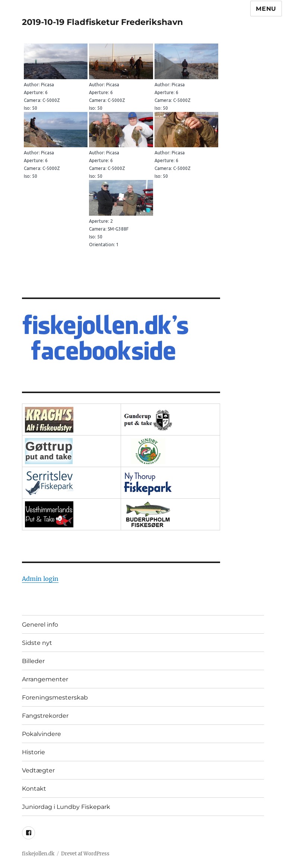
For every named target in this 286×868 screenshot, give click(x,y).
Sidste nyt (37, 643)
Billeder (33, 661)
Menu (266, 9)
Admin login (40, 579)
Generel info (40, 625)
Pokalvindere (42, 734)
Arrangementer (45, 679)
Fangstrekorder (45, 716)
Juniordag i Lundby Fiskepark (66, 807)
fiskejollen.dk (38, 854)
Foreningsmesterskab (55, 697)
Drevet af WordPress (85, 854)
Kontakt (34, 789)
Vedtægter (38, 770)
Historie (34, 752)
